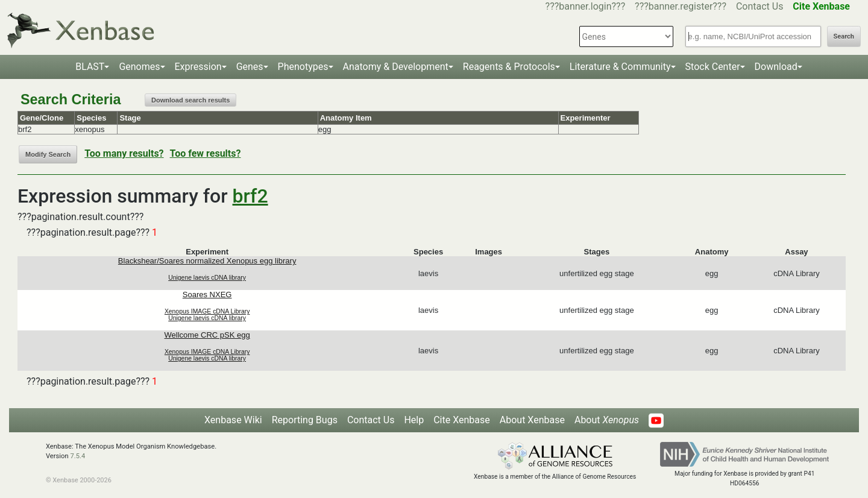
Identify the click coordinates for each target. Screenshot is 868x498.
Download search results (190, 100)
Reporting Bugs (305, 420)
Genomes (139, 67)
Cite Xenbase (462, 420)
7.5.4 (77, 456)
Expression (198, 67)
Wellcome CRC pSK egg (207, 335)
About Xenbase (532, 420)
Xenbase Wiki (233, 420)
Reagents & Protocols (509, 67)
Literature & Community (620, 67)
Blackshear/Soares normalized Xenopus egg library (207, 261)
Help (414, 420)
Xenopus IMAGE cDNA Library (207, 311)
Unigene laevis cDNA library (207, 278)
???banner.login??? (586, 6)
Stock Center (713, 67)
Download (776, 67)
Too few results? (206, 153)
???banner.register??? (681, 6)
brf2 (250, 196)
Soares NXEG (207, 295)
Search (844, 36)
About (607, 420)
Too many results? (124, 153)
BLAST (90, 67)
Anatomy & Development (396, 67)
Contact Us (760, 6)
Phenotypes (303, 67)
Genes (250, 67)
